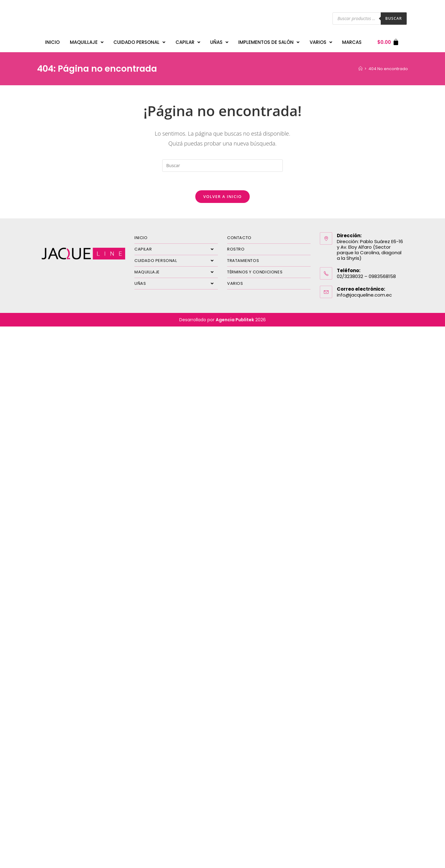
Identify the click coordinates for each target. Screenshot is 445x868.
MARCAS (352, 42)
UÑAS (219, 42)
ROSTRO (236, 249)
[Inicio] (360, 69)
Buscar (394, 18)
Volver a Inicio (222, 196)
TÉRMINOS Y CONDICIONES (255, 272)
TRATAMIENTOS (243, 261)
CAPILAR (188, 42)
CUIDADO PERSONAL (139, 42)
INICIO (52, 42)
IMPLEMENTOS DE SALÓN (269, 42)
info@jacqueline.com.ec (364, 295)
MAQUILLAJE (87, 42)
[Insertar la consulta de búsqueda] (222, 166)
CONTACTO (239, 238)
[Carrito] (388, 42)
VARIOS (321, 42)
